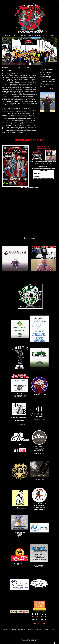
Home (5, 35)
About (11, 35)
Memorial (38, 35)
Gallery (31, 35)
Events (24, 35)
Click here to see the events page (30, 187)
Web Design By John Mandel (29, 641)
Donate (46, 35)
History (17, 35)
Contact (53, 35)
